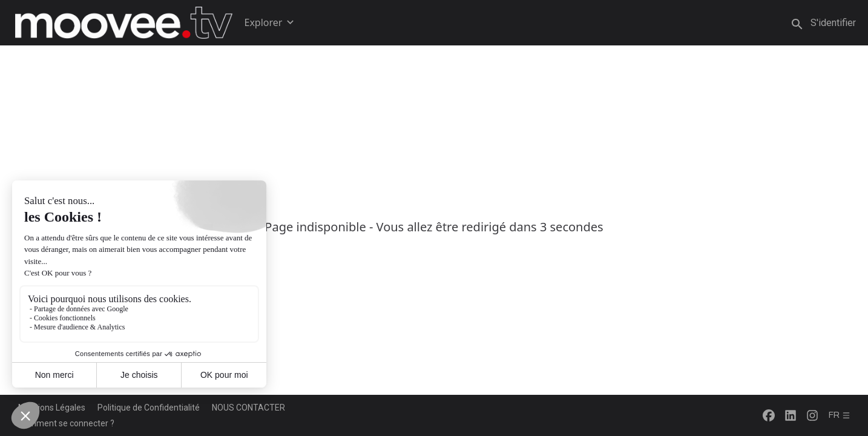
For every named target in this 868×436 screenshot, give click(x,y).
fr (840, 415)
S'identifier (833, 23)
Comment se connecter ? (66, 423)
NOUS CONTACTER (248, 408)
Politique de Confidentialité (149, 408)
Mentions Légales (52, 408)
